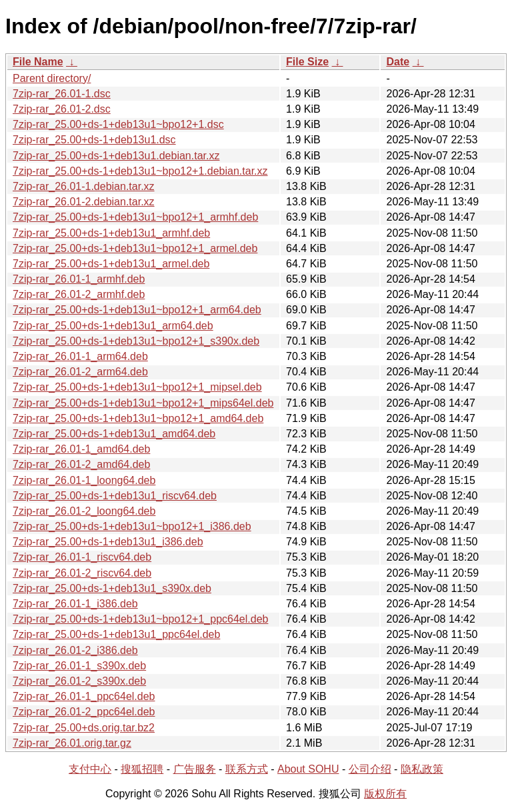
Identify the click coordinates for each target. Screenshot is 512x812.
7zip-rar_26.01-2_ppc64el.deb (84, 712)
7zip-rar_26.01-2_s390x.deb (79, 681)
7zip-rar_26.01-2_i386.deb (75, 650)
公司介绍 (370, 769)
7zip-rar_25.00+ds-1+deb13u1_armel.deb (111, 264)
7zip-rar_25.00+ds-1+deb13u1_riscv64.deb (115, 496)
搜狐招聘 (142, 769)
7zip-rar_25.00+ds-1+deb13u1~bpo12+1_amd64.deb (138, 418)
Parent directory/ (52, 78)
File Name (38, 62)
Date (398, 62)
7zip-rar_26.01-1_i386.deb (75, 604)
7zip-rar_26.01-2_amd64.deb (81, 464)
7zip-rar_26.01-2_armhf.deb (79, 294)
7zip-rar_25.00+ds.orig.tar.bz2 (84, 728)
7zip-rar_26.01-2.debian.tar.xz (84, 202)
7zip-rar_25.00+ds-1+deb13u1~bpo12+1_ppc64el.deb (140, 619)
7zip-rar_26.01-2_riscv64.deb (82, 573)
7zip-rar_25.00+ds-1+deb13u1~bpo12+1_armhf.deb (135, 217)
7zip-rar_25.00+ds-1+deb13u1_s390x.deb (112, 588)
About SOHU (308, 769)
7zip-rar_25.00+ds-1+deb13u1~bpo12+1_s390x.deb (136, 341)
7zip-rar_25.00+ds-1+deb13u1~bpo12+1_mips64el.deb (143, 403)
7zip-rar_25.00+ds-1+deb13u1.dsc (94, 140)
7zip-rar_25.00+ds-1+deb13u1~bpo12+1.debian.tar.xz (140, 171)
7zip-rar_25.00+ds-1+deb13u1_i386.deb (108, 542)
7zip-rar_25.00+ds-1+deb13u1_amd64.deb (114, 434)
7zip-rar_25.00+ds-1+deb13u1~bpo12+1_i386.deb (132, 526)
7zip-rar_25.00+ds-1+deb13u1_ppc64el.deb (116, 634)
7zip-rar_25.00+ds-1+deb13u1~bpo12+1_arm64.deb (137, 310)
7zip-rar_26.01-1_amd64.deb (81, 449)
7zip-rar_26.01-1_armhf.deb (79, 279)
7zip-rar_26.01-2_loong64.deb (84, 511)
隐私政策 (422, 769)
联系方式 (247, 769)
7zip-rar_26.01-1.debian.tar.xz (84, 186)
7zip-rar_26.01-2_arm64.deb (80, 372)
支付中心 (90, 769)
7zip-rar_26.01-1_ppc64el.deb (84, 696)
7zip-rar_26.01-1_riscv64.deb (82, 557)
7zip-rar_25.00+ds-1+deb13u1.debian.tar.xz (116, 156)
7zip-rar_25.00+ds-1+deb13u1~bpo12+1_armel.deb (135, 248)
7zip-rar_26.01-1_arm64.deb (80, 356)
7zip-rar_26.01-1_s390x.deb (79, 666)
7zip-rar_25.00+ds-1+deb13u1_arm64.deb (113, 326)
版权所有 (385, 794)
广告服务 (195, 769)
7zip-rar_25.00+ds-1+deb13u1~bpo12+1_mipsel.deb (137, 387)
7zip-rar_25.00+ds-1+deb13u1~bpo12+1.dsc (118, 124)
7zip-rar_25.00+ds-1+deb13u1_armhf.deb (111, 233)
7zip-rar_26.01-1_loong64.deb (84, 480)
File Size (307, 62)
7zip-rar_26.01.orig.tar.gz (72, 743)
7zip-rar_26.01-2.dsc (62, 109)
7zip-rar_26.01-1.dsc (62, 94)
